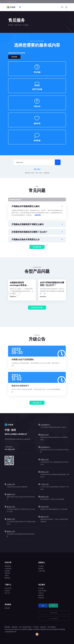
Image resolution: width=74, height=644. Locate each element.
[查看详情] (37, 215)
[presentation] (11, 293)
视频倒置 (47, 173)
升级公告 (37, 106)
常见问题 (37, 72)
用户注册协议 (52, 627)
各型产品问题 (37, 89)
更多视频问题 (37, 247)
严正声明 (36, 627)
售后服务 (26, 25)
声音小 (41, 173)
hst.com (20, 629)
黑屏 (33, 173)
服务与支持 (18, 25)
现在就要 (14, 57)
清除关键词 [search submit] (37, 169)
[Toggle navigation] (37, 200)
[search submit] (58, 162)
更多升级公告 (37, 403)
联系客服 (37, 140)
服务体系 (37, 123)
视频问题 (28, 173)
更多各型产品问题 (37, 308)
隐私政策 (15, 627)
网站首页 (11, 25)
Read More (13, 296)
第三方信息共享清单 (25, 627)
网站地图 (7, 627)
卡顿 (36, 173)
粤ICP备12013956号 (53, 629)
